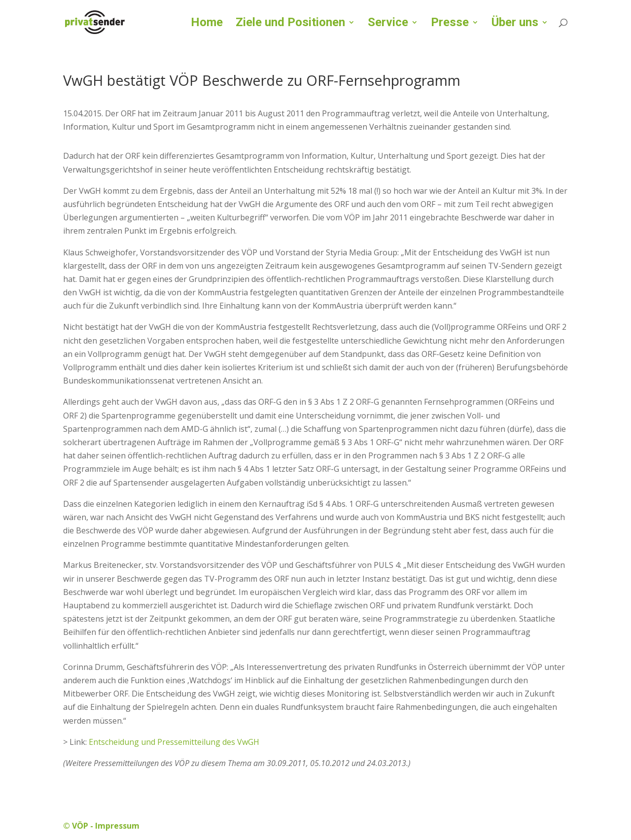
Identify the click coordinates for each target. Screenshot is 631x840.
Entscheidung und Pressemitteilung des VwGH (174, 742)
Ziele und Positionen (290, 24)
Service (388, 24)
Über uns (515, 24)
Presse (450, 24)
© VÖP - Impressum (101, 826)
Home (207, 24)
